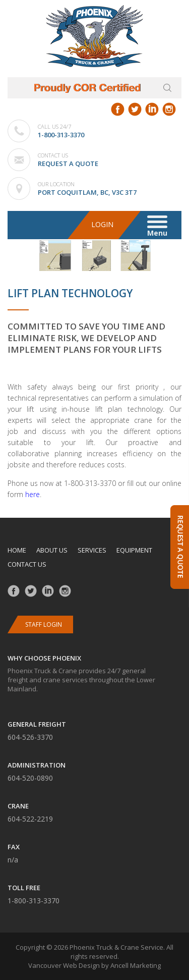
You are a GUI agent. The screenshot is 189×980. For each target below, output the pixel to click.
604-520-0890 (30, 778)
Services (92, 550)
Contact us (27, 564)
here (33, 494)
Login (102, 224)
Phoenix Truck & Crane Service (116, 947)
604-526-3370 (30, 737)
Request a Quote (68, 164)
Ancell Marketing (136, 965)
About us (52, 550)
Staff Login (44, 624)
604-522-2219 (30, 819)
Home (17, 550)
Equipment (134, 550)
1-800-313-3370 (61, 135)
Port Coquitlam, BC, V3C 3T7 (87, 192)
